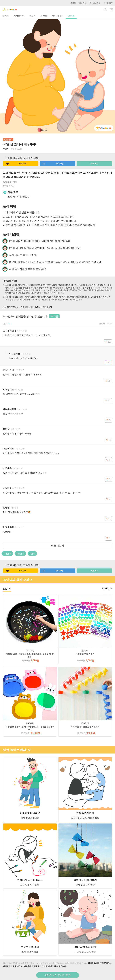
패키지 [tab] (6, 16)
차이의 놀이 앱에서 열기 (58, 975)
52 (108, 342)
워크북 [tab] (32, 16)
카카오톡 (16, 164)
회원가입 (83, 3)
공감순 (102, 323)
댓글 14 (6, 149)
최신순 (109, 323)
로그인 (73, 3)
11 (108, 401)
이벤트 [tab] (44, 16)
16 (108, 381)
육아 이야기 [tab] (58, 16)
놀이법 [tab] (71, 16)
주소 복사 (94, 164)
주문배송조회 (95, 3)
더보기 (107, 588)
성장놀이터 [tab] (19, 16)
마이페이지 (108, 3)
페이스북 (53, 164)
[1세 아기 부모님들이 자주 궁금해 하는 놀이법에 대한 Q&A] (27, 307)
